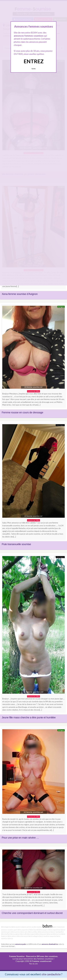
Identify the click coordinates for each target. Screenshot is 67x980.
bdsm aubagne (34, 936)
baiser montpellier (57, 932)
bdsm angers (44, 930)
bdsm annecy (16, 932)
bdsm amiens (12, 936)
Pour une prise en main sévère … (20, 838)
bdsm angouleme (54, 930)
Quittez (34, 69)
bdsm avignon (15, 934)
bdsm (47, 926)
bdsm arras (57, 934)
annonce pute (21, 944)
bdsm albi (23, 934)
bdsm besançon (23, 936)
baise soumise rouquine (48, 936)
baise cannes (27, 927)
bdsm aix (50, 934)
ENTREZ (34, 61)
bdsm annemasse (44, 932)
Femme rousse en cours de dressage (22, 412)
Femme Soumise (17, 956)
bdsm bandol (34, 930)
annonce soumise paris (9, 930)
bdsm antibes (33, 932)
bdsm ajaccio (31, 934)
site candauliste (51, 974)
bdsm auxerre (17, 927)
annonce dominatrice (50, 944)
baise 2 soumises (59, 927)
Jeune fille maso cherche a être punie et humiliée (29, 717)
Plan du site (33, 964)
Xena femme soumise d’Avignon (20, 294)
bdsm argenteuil (24, 930)
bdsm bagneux (6, 927)
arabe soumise (37, 927)
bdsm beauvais (41, 934)
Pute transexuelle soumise (16, 544)
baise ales (24, 932)
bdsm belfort (6, 934)
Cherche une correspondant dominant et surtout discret (32, 913)
